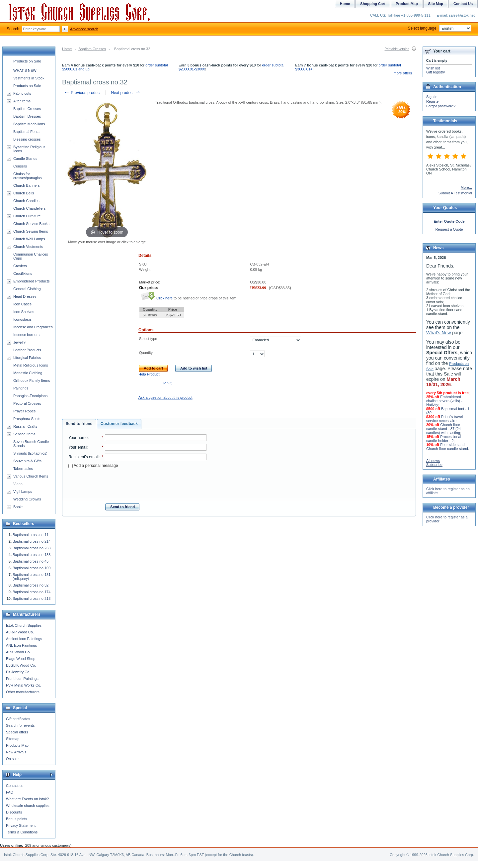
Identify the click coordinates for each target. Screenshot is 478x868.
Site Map (436, 4)
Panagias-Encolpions (30, 396)
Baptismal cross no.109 (32, 568)
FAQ (10, 792)
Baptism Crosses (92, 49)
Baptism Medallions (29, 124)
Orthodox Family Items (32, 380)
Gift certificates (18, 719)
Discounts (14, 812)
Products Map (17, 745)
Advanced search (84, 29)
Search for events (20, 725)
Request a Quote (449, 229)
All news (433, 461)
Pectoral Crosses (27, 403)
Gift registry (436, 72)
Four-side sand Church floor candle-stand (447, 447)
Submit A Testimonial (455, 193)
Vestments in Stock (29, 78)
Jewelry (19, 342)
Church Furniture (27, 216)
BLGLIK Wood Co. (21, 665)
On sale (12, 759)
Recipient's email (83, 457)
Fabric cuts (22, 93)
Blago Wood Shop (21, 659)
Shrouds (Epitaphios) (30, 453)
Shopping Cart (373, 4)
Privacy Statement (21, 825)
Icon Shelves (24, 312)
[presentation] (137, 484)
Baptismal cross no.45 (31, 561)
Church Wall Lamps (29, 239)
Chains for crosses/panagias (28, 176)
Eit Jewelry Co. (18, 672)
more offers (403, 73)
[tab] (79, 424)
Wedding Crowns (27, 499)
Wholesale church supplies (28, 806)
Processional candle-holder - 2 (444, 439)
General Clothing (27, 289)
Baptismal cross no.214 (32, 541)
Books (18, 507)
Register (433, 101)
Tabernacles (23, 469)
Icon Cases (22, 304)
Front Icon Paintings (22, 679)
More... (466, 187)
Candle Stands (25, 159)
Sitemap (13, 739)
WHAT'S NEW (25, 70)
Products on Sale (27, 61)
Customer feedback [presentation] (119, 424)
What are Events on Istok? (27, 799)
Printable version (397, 49)
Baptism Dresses (27, 116)
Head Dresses (25, 296)
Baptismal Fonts (26, 132)
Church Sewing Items (31, 231)
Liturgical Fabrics (27, 358)
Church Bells (24, 193)
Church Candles (26, 201)
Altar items (22, 101)
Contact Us (463, 4)
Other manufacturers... (24, 692)
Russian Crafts (25, 426)
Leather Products (27, 350)
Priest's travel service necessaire (444, 419)
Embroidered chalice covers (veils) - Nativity (444, 401)
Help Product (149, 374)
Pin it (167, 383)
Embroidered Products (31, 281)
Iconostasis (22, 319)
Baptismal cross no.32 (31, 585)
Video (18, 484)
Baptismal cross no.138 (32, 555)
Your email (78, 447)
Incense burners (26, 335)
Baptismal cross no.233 (32, 548)
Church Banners (27, 185)
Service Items (24, 434)
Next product (126, 93)
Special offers (17, 732)
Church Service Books (31, 224)
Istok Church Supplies (24, 625)
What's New (438, 333)
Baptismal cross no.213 (32, 598)
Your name (78, 438)
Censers (20, 166)
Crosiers (20, 266)
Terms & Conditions (22, 832)
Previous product (82, 93)
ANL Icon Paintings (21, 645)
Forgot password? (441, 106)
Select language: (440, 28)
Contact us (15, 786)
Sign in (432, 97)
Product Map (407, 4)
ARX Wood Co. (18, 652)
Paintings (21, 388)
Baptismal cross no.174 (32, 592)
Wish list (433, 68)
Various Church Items (31, 476)
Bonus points (17, 819)
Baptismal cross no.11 (31, 535)
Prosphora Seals (27, 419)
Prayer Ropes (24, 411)
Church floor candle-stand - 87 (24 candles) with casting (443, 429)
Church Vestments (28, 247)
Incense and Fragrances (33, 327)
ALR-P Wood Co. (20, 632)
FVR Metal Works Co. (24, 685)
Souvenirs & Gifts (27, 461)
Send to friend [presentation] (79, 424)
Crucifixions (23, 273)
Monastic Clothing (28, 373)
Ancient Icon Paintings (24, 639)
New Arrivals (16, 752)
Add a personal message (93, 466)
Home (67, 49)
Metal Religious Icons (31, 365)
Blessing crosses (27, 139)
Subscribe (434, 465)
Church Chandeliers (29, 208)
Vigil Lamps (23, 491)
